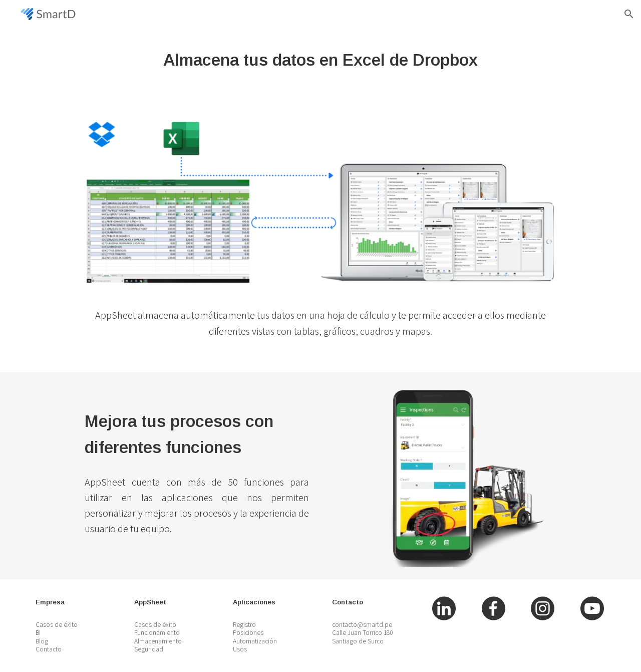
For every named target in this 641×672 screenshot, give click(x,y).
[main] (320, 60)
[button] (629, 14)
